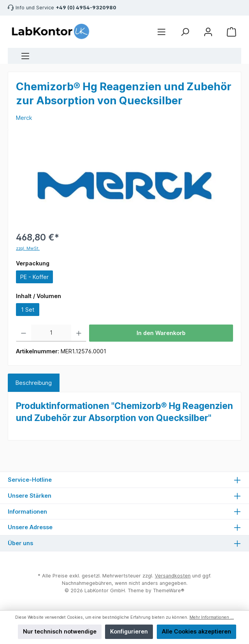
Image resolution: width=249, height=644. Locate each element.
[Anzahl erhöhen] (79, 333)
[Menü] (25, 56)
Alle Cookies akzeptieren (196, 631)
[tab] (34, 383)
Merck (24, 118)
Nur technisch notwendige (60, 631)
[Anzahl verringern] (24, 333)
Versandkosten (173, 576)
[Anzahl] (51, 333)
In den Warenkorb (161, 333)
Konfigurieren (129, 631)
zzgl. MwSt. (28, 248)
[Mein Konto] (208, 32)
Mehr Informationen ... (212, 617)
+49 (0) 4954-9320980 (86, 8)
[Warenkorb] (231, 32)
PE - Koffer (34, 277)
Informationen (27, 512)
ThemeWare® (169, 590)
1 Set (28, 310)
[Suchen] (185, 32)
